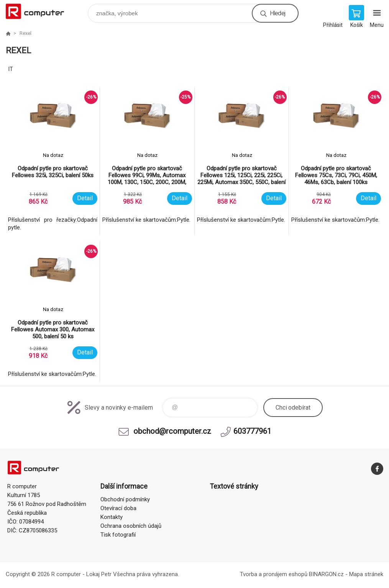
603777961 (252, 431)
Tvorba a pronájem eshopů (274, 574)
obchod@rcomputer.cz (172, 431)
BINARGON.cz (326, 574)
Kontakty (112, 517)
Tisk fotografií (118, 535)
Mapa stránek (366, 574)
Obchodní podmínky (125, 499)
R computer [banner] (40, 11)
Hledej (277, 13)
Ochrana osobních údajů (131, 526)
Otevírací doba (118, 508)
